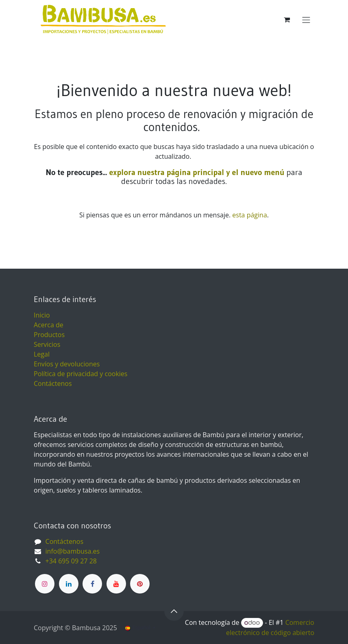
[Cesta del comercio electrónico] (287, 20)
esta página (249, 215)
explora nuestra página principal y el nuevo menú (196, 172)
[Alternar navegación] (306, 20)
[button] (174, 611)
